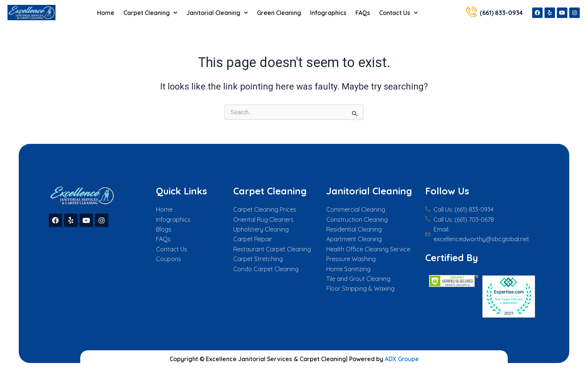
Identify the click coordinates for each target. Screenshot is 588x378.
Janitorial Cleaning (217, 13)
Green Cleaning (279, 13)
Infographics (328, 13)
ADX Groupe (402, 359)
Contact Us (398, 13)
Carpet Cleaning (150, 13)
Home (106, 13)
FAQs (363, 13)
